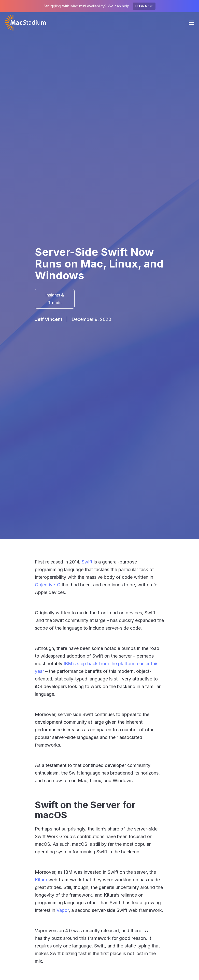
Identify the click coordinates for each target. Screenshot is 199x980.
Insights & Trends (55, 299)
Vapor (63, 910)
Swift (87, 562)
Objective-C (48, 585)
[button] (191, 23)
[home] (25, 23)
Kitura (41, 880)
